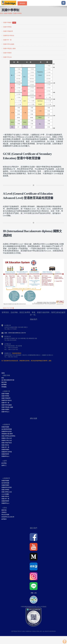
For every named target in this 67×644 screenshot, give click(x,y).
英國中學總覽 (9, 23)
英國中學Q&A (7, 57)
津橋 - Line (34, 593)
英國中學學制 (6, 27)
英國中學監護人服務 (9, 48)
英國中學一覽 (6, 40)
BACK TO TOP (8, 308)
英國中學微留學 (7, 31)
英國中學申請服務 (8, 44)
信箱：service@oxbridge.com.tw (15, 333)
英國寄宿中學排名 (8, 35)
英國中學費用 (6, 53)
